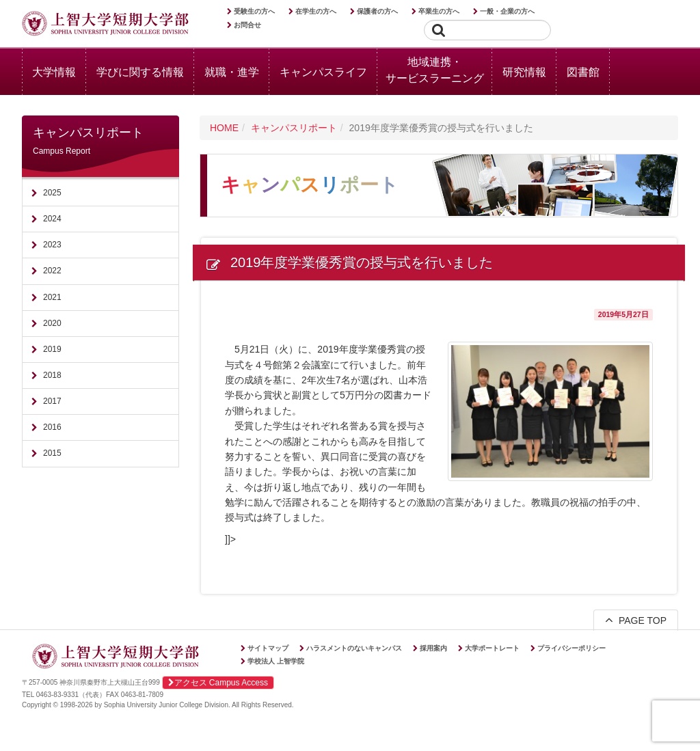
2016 (52, 427)
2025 (52, 193)
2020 (52, 323)
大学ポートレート (492, 648)
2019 (52, 349)
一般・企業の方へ (507, 11)
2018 (52, 375)
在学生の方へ (316, 11)
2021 (52, 297)
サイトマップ (268, 648)
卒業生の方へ (439, 11)
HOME (224, 128)
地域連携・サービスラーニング (435, 70)
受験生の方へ (254, 11)
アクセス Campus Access (218, 683)
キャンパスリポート (294, 128)
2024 (52, 219)
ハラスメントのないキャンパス (354, 648)
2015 (52, 453)
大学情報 (54, 72)
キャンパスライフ (323, 72)
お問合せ (247, 25)
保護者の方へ (377, 11)
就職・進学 (232, 72)
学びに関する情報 (140, 72)
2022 (52, 271)
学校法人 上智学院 (276, 661)
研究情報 (524, 72)
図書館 (583, 72)
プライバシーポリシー (571, 648)
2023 (52, 245)
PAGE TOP (636, 620)
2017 (52, 401)
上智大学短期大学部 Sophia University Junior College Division (105, 25)
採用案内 (433, 648)
